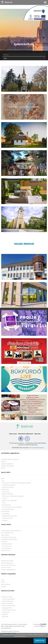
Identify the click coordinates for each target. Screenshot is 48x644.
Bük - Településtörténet (7, 533)
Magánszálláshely (6, 584)
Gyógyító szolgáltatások (7, 464)
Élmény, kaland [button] (5, 489)
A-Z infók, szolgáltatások (8, 599)
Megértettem (40, 641)
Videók (3, 468)
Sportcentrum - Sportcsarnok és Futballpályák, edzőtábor (17, 483)
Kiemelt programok (7, 546)
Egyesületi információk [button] (7, 603)
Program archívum (7, 548)
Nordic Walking (6, 514)
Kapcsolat (37, 434)
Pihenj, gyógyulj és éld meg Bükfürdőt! (11, 531)
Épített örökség (5, 535)
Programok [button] (4, 542)
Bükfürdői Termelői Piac (7, 561)
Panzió (3, 582)
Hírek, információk (6, 550)
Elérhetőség (5, 617)
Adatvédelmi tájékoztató (26, 434)
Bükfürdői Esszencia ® (7, 563)
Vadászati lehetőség (7, 518)
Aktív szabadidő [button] (5, 512)
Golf (3, 481)
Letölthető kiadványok (8, 601)
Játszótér (5, 498)
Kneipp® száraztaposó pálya (9, 516)
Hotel (3, 580)
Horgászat (5, 520)
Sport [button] (3, 478)
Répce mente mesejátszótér (9, 501)
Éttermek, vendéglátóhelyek (8, 570)
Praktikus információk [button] (7, 597)
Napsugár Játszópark (8, 494)
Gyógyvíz (4, 462)
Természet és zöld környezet (9, 537)
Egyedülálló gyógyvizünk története (10, 459)
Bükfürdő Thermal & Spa (8, 466)
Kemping (3, 587)
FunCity (4, 503)
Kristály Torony (6, 492)
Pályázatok (5, 614)
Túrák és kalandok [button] (6, 505)
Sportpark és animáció (8, 487)
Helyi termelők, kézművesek (8, 565)
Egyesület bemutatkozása (9, 606)
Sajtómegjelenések (7, 608)
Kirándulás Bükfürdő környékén (9, 539)
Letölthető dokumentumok (9, 610)
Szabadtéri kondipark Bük (9, 485)
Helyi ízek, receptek (6, 567)
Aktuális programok (7, 544)
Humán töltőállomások (8, 509)
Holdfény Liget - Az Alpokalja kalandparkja (13, 496)
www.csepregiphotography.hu (36, 448)
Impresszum (13, 434)
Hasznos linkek (6, 612)
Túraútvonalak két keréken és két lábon (12, 507)
